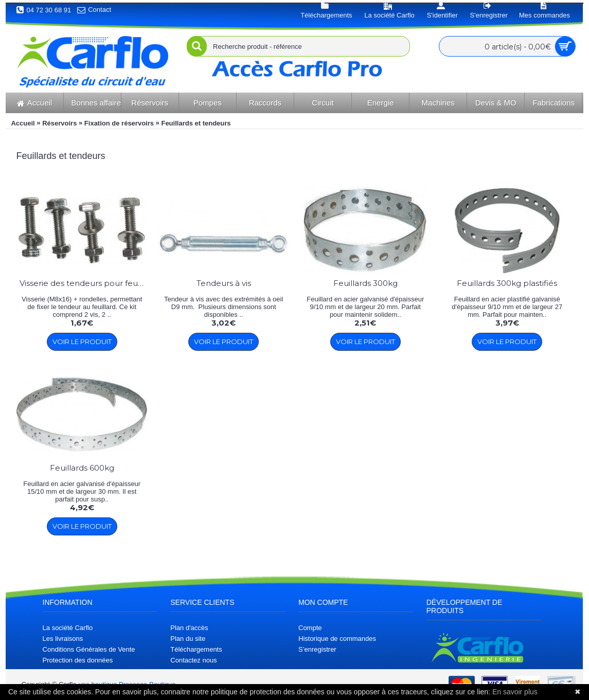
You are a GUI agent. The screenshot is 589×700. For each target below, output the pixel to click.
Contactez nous (193, 660)
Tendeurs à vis (224, 283)
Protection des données (78, 660)
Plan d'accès (189, 628)
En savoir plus (515, 692)
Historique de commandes (337, 639)
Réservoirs (59, 123)
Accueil (23, 123)
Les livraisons (63, 639)
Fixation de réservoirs (119, 123)
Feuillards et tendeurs (196, 123)
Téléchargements (196, 649)
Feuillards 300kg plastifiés (507, 283)
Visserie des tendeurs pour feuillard (84, 283)
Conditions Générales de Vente (89, 649)
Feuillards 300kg (365, 283)
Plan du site (188, 639)
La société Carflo (68, 628)
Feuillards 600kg (82, 468)
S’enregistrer (317, 649)
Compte (310, 628)
